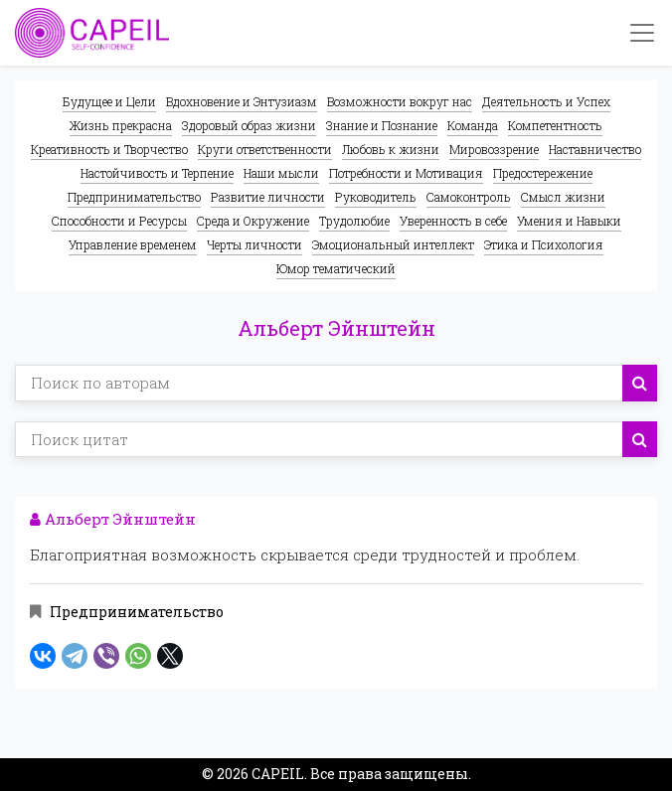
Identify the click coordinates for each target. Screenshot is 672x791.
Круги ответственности (265, 149)
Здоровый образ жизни (249, 125)
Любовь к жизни (391, 149)
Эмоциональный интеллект (393, 244)
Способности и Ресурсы (119, 221)
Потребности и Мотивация (406, 173)
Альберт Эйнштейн (113, 519)
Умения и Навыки (569, 221)
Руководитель (376, 197)
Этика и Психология (544, 244)
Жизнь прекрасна (121, 125)
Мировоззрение (494, 149)
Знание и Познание (382, 125)
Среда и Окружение (253, 221)
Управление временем (133, 244)
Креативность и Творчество (109, 149)
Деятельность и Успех (546, 101)
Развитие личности (268, 197)
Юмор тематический (336, 268)
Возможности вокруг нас (400, 101)
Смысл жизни (563, 197)
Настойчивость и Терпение (157, 173)
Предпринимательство (134, 197)
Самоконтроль (469, 197)
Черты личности (254, 244)
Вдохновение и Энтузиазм (242, 101)
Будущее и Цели (109, 101)
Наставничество (595, 149)
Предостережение (543, 173)
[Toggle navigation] (642, 33)
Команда (473, 125)
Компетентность (555, 125)
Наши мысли (281, 173)
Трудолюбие (354, 221)
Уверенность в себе (453, 221)
